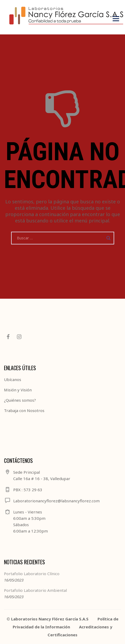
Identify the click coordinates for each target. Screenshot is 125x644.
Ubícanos (13, 379)
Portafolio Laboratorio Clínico (32, 574)
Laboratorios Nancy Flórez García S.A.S (50, 619)
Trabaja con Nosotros (24, 410)
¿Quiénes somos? (20, 400)
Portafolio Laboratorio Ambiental (35, 590)
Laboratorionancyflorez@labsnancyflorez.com (56, 501)
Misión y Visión (18, 390)
